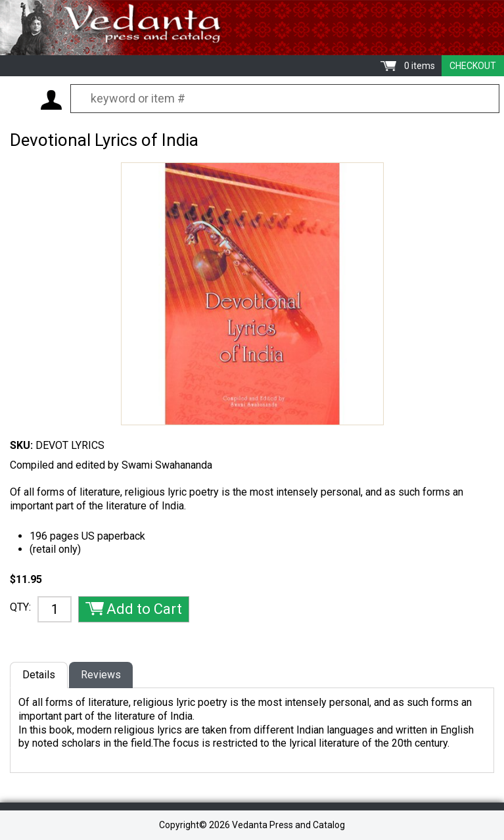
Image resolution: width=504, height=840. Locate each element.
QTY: (20, 607)
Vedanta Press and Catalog (252, 28)
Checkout (473, 66)
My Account (51, 100)
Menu (20, 99)
